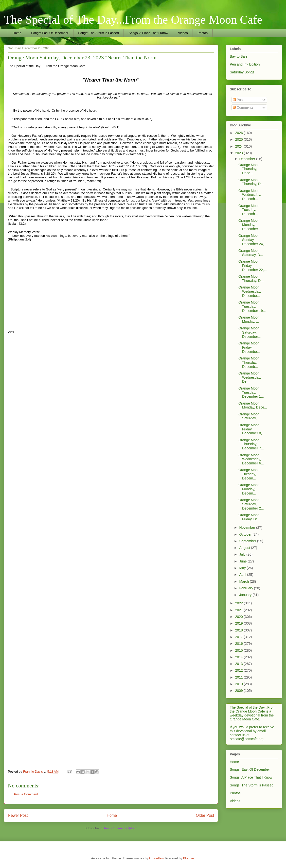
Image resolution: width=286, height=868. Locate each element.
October (246, 534)
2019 (240, 623)
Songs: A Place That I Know (148, 33)
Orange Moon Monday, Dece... (253, 405)
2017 (240, 637)
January (246, 595)
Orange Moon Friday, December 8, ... (252, 429)
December (248, 159)
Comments (243, 107)
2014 (240, 657)
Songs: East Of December (50, 33)
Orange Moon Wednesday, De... (250, 377)
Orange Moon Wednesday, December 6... (251, 459)
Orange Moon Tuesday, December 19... (252, 306)
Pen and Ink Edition (245, 64)
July (243, 554)
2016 (240, 644)
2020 (240, 617)
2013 (240, 664)
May (243, 568)
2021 (240, 610)
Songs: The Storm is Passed (98, 33)
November (248, 528)
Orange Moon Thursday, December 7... (251, 444)
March (244, 581)
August (245, 548)
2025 (240, 139)
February (247, 588)
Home (17, 33)
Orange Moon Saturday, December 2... (251, 504)
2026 (240, 133)
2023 (240, 153)
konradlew (156, 858)
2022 (240, 603)
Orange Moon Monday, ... (249, 319)
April (243, 575)
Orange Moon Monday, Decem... (249, 489)
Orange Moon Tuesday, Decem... (249, 474)
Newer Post (18, 815)
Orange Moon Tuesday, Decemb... (249, 210)
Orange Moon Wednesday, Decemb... (250, 195)
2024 (240, 146)
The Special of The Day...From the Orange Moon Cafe (133, 20)
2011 (240, 677)
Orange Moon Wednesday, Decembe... (250, 291)
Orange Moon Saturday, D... (251, 253)
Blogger (189, 858)
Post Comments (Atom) (121, 828)
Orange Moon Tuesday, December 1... (251, 392)
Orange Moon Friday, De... (250, 517)
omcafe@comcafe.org (247, 739)
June (243, 561)
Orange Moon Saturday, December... (250, 332)
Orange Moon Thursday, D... (251, 182)
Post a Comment (26, 794)
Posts (239, 100)
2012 (240, 670)
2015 (240, 650)
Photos (202, 33)
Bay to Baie (239, 56)
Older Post (205, 815)
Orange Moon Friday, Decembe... (249, 347)
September (248, 541)
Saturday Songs (242, 72)
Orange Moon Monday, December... (250, 225)
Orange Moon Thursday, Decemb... (249, 362)
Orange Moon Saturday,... (249, 416)
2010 (240, 684)
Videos (183, 33)
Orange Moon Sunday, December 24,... (253, 240)
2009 (240, 691)
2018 (240, 630)
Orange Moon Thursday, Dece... (249, 169)
